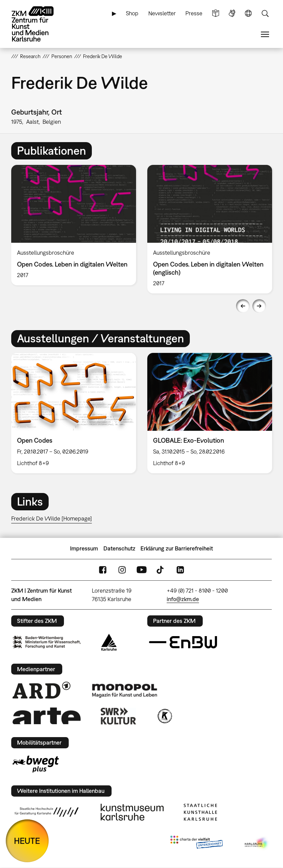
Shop (132, 13)
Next (259, 306)
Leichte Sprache (216, 13)
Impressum (84, 548)
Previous (243, 306)
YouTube (141, 570)
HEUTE (27, 841)
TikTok (161, 570)
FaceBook (103, 570)
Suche (265, 13)
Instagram (122, 570)
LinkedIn (180, 570)
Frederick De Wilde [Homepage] (52, 518)
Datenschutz (119, 548)
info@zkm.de (183, 599)
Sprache (248, 13)
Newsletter (162, 13)
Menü (265, 35)
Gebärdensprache (232, 13)
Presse (194, 13)
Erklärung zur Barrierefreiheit (177, 548)
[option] (73, 225)
